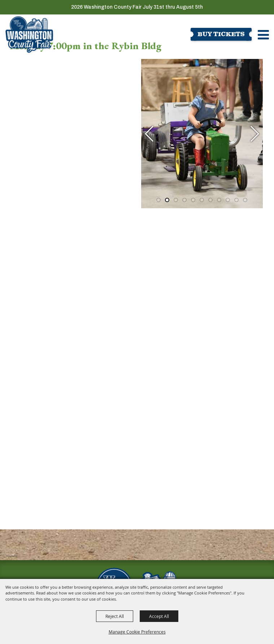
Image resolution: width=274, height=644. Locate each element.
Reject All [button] (115, 616)
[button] (150, 131)
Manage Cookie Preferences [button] (137, 632)
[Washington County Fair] (29, 35)
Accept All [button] (159, 616)
